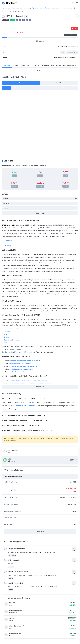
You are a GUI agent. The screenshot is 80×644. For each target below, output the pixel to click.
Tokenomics (26, 65)
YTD (63, 88)
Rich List (36, 65)
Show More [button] (40, 532)
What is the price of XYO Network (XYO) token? (23, 399)
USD (6, 161)
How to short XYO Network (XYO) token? (20, 425)
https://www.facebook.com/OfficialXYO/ (25, 361)
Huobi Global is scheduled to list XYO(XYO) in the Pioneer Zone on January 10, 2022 (33, 575)
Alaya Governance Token (18, 626)
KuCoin (6, 337)
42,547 (9, 8)
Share (39, 70)
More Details (40, 213)
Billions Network (15, 634)
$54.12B (48, 8)
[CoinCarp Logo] (10, 3)
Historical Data (48, 65)
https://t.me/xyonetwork (19, 372)
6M (44, 88)
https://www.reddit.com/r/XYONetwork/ (23, 366)
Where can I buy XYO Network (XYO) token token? (24, 420)
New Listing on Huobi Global (16, 572)
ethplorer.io (8, 243)
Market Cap (59, 83)
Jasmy (11, 618)
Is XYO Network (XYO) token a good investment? (24, 415)
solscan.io (7, 246)
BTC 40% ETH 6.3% (66, 8)
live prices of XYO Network (24, 406)
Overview (7, 65)
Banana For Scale (16, 611)
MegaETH (13, 603)
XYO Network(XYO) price (23, 352)
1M (25, 88)
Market (16, 65)
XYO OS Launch (12, 560)
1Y (53, 88)
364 (21, 8)
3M (35, 88)
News (58, 65)
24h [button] (71, 35)
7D (16, 88)
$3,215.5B (35, 8)
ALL (73, 88)
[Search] (73, 3)
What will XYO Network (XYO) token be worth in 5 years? (27, 431)
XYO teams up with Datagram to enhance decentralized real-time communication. (32, 552)
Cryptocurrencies (7, 12)
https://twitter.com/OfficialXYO (20, 363)
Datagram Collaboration (15, 549)
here (7, 352)
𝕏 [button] (17, 20)
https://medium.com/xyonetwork (21, 369)
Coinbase (7, 332)
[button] (20, 20)
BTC (12, 161)
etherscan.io (8, 240)
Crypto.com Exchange (11, 340)
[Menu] (77, 3)
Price (21, 83)
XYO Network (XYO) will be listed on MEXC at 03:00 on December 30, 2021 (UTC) (32, 587)
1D (6, 88)
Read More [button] (40, 387)
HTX (5, 343)
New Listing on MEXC (14, 583)
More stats (40, 41)
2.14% (74, 29)
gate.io (6, 334)
